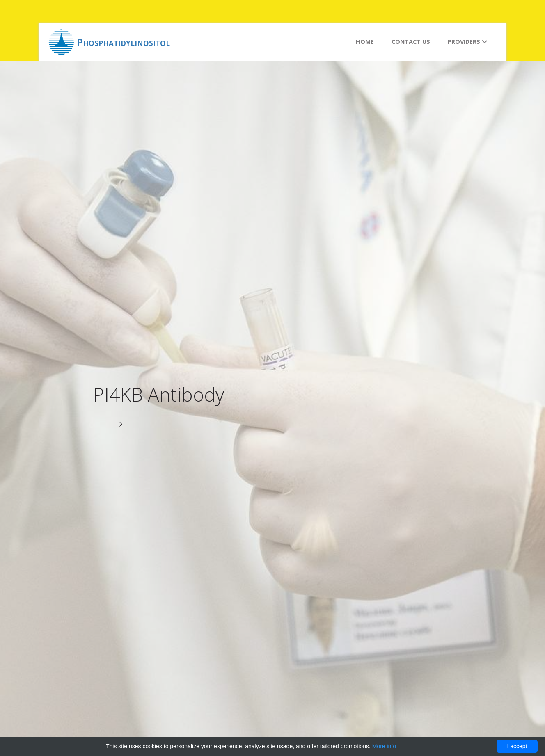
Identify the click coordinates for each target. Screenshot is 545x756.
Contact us (411, 42)
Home (365, 42)
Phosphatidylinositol (123, 42)
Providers (468, 42)
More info (384, 746)
